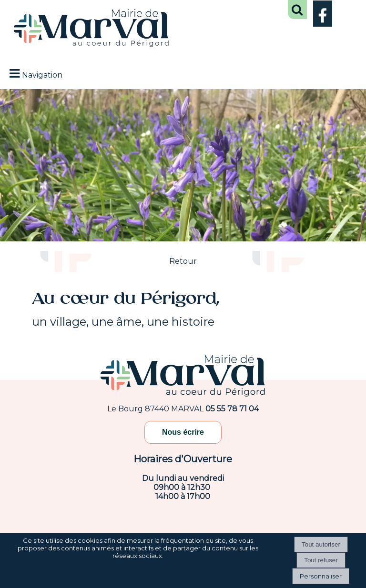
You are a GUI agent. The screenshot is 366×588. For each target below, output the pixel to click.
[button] (297, 10)
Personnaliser (321, 576)
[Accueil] (91, 29)
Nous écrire (183, 432)
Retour (183, 261)
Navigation (42, 75)
